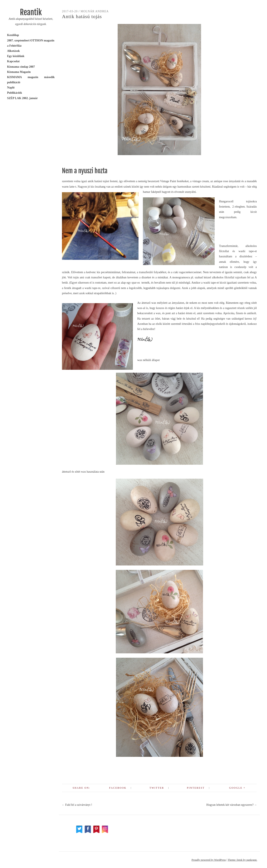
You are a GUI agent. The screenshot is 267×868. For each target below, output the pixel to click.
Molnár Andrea (95, 11)
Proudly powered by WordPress (209, 860)
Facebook (118, 788)
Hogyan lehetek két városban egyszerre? (232, 805)
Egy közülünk (16, 56)
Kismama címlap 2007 (21, 67)
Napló (11, 88)
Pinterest (196, 788)
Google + (237, 788)
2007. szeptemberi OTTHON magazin (31, 40)
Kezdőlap (13, 35)
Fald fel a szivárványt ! (77, 805)
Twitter (157, 788)
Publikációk (15, 93)
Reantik (31, 12)
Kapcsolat (13, 61)
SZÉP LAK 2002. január (22, 98)
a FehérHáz (14, 46)
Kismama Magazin (19, 72)
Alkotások (13, 51)
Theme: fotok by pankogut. (242, 860)
